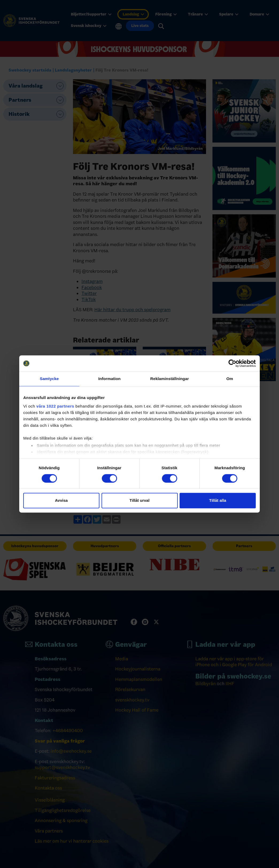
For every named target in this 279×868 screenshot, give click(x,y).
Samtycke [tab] (49, 379)
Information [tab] (110, 379)
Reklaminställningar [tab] (169, 379)
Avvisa (61, 501)
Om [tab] (230, 379)
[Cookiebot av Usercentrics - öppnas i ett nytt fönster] (232, 363)
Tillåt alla (218, 501)
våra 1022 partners (55, 406)
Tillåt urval (140, 501)
